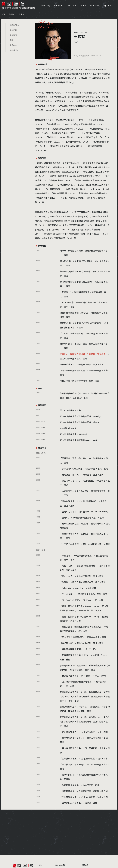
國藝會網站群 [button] (60, 865)
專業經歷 (13, 45)
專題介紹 (46, 6)
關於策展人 (14, 25)
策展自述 (13, 30)
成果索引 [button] (58, 6)
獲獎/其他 (14, 50)
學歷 (11, 40)
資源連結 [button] (85, 865)
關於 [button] (41, 865)
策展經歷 (13, 35)
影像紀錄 (95, 6)
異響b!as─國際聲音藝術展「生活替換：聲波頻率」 (84, 354)
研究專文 (73, 6)
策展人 (84, 6)
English (107, 6)
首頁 (3, 14)
